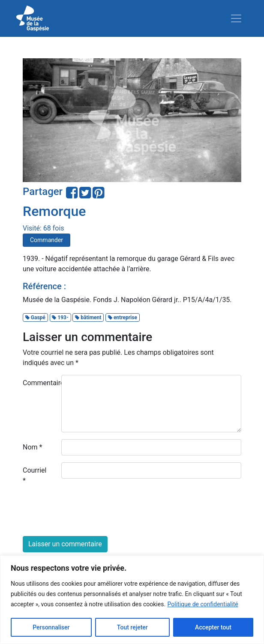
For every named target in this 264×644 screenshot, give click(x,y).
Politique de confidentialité (203, 604)
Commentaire (39, 383)
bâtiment (88, 318)
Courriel (34, 475)
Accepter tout (213, 627)
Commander (46, 240)
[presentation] (88, 512)
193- (60, 318)
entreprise (123, 318)
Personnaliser (51, 627)
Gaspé (35, 318)
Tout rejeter (132, 627)
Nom (32, 447)
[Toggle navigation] (236, 18)
